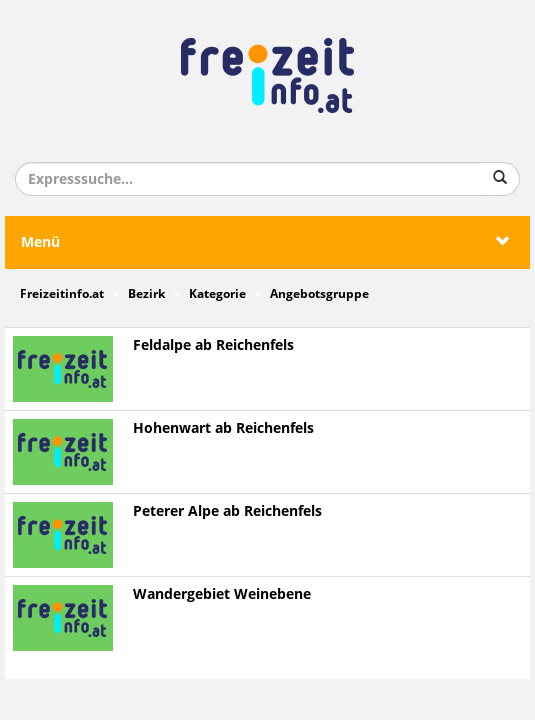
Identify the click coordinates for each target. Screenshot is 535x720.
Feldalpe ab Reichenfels (213, 345)
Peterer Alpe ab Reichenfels (227, 511)
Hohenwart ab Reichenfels (223, 428)
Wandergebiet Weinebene (222, 594)
